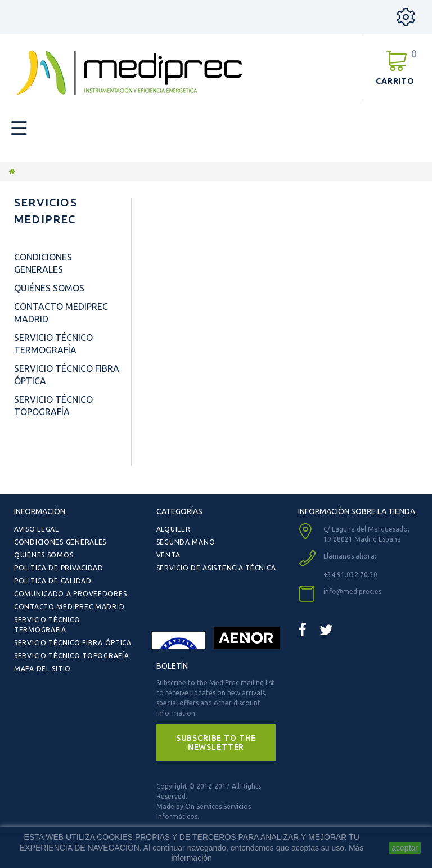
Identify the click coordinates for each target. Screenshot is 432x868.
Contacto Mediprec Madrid (69, 607)
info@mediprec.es (352, 592)
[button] (216, 743)
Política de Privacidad (59, 568)
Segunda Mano (186, 542)
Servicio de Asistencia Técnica (216, 568)
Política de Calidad (53, 581)
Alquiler (174, 529)
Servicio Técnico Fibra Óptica (73, 643)
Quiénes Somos (49, 288)
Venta (168, 555)
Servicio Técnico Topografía (71, 656)
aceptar (405, 848)
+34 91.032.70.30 (350, 575)
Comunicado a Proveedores (70, 594)
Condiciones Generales (60, 542)
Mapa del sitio (42, 669)
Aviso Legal (37, 529)
